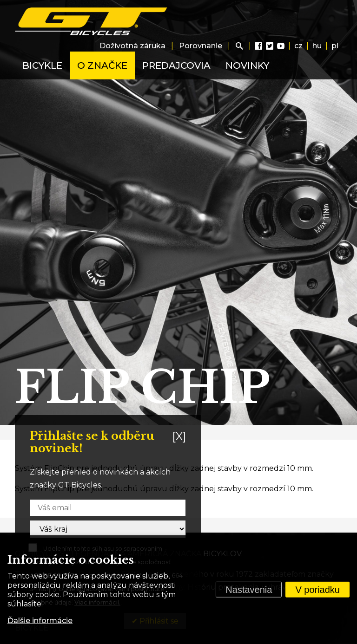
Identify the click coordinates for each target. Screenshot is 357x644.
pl (335, 46)
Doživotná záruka (132, 46)
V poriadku (317, 590)
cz (298, 46)
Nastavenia (249, 590)
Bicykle (42, 65)
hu (317, 46)
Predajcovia (176, 65)
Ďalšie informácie (40, 621)
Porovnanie (201, 46)
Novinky (247, 65)
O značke (102, 65)
